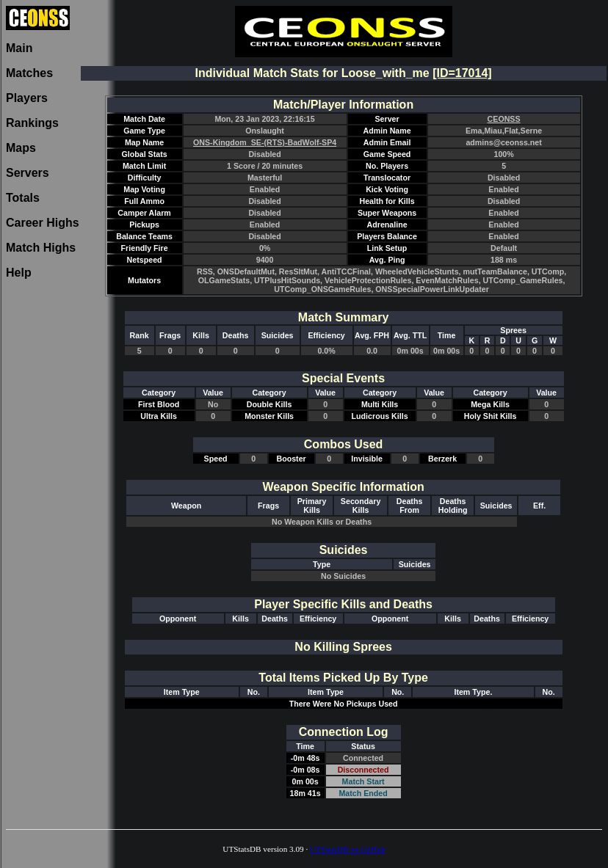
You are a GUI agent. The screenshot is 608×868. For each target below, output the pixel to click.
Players (27, 98)
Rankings (32, 123)
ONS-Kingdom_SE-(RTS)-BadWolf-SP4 (265, 142)
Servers (28, 173)
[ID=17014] (462, 73)
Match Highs (41, 248)
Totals (23, 198)
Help (19, 273)
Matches (29, 73)
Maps (21, 148)
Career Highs (43, 223)
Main (19, 48)
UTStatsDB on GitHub (348, 849)
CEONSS (504, 119)
